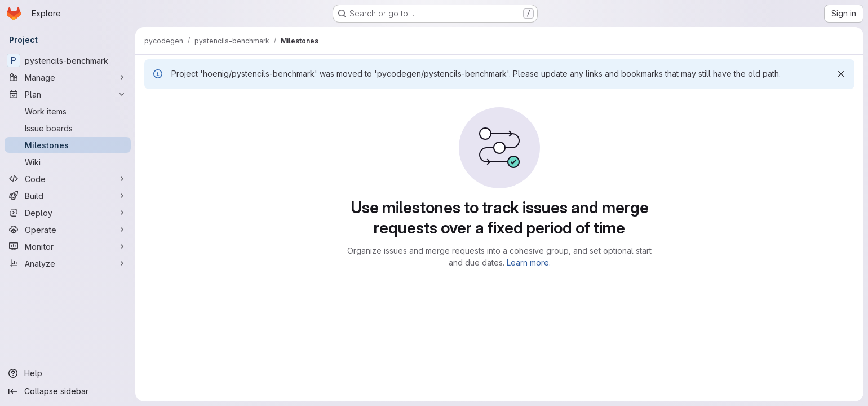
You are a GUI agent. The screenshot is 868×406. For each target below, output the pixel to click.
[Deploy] (68, 213)
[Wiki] (68, 162)
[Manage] (68, 77)
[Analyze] (68, 263)
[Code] (68, 179)
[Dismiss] (841, 74)
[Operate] (68, 230)
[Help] (68, 373)
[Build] (68, 196)
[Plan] (68, 94)
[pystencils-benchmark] (68, 60)
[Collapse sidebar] (68, 391)
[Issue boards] (68, 128)
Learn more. (529, 262)
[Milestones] (68, 145)
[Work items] (68, 111)
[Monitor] (68, 246)
